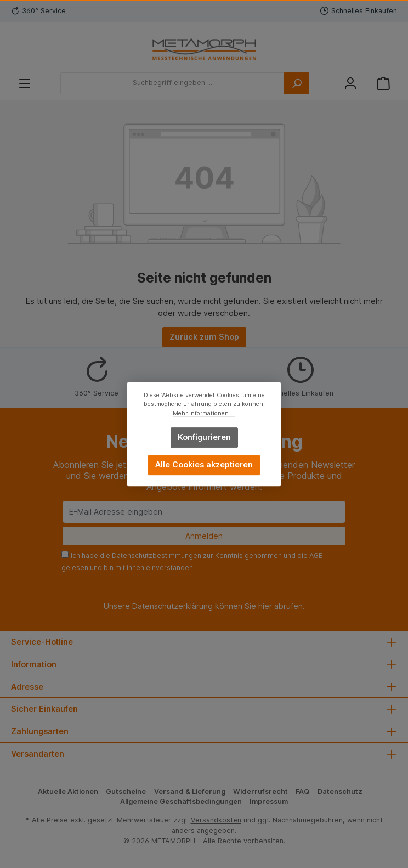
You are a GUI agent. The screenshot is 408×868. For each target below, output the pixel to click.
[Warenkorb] (383, 83)
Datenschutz (340, 791)
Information (34, 664)
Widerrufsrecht (260, 791)
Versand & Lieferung (190, 791)
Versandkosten (216, 820)
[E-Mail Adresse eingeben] (204, 512)
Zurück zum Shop (204, 337)
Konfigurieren (204, 437)
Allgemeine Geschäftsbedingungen (181, 801)
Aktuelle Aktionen (68, 791)
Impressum (269, 801)
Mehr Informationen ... (204, 413)
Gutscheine (126, 791)
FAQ (302, 791)
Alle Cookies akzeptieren (204, 464)
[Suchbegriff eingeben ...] (172, 83)
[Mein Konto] (350, 83)
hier (266, 606)
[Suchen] (297, 83)
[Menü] (25, 83)
